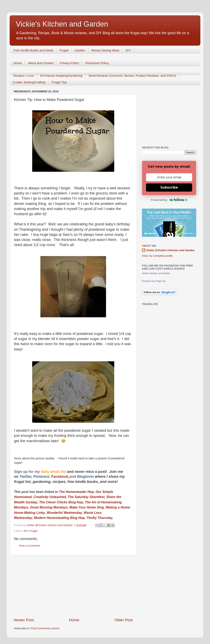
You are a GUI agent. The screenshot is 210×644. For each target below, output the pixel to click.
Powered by (169, 200)
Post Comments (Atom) (45, 628)
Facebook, (60, 477)
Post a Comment (29, 546)
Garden (80, 50)
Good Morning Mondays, (49, 507)
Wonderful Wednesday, (65, 513)
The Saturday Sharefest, (86, 497)
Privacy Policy (69, 63)
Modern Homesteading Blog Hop (59, 518)
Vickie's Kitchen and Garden (62, 24)
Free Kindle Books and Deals (33, 50)
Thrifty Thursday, (100, 518)
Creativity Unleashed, (50, 497)
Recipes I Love (24, 76)
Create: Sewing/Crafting (29, 82)
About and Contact (41, 63)
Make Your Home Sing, (87, 507)
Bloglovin (86, 477)
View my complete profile (157, 256)
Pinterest (41, 477)
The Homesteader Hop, (77, 492)
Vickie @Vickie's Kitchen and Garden (170, 250)
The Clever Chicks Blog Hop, (62, 502)
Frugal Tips (59, 82)
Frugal (64, 50)
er (30, 477)
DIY (128, 50)
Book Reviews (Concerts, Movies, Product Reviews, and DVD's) (132, 76)
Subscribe (169, 187)
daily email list (54, 472)
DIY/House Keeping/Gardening (61, 76)
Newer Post (24, 620)
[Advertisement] (73, 586)
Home (18, 63)
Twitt (24, 477)
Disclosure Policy (97, 63)
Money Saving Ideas (105, 50)
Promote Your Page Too (154, 281)
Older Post (124, 620)
